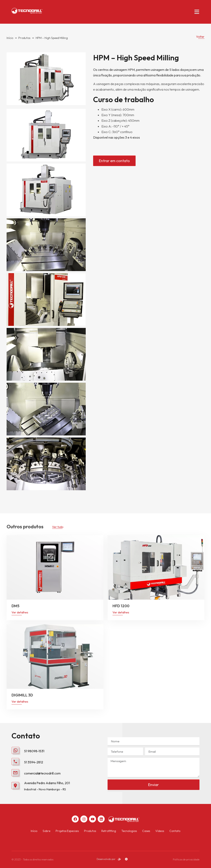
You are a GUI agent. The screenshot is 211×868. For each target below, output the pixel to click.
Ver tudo (58, 527)
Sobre (46, 831)
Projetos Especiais (67, 831)
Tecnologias (129, 831)
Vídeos (160, 831)
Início (34, 831)
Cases (146, 831)
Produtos (90, 831)
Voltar (200, 37)
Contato (175, 831)
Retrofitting (109, 831)
